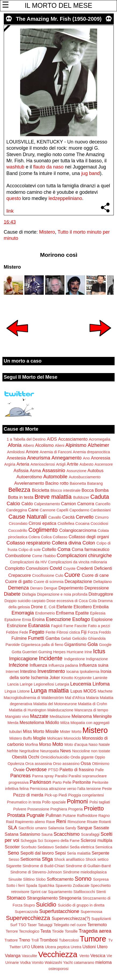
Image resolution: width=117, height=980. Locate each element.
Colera (34, 537)
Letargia (62, 684)
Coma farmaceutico (90, 549)
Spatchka (46, 886)
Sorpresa (101, 879)
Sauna (47, 834)
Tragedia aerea (95, 931)
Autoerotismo (29, 477)
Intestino (28, 671)
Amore (32, 452)
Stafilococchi (84, 892)
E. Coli (50, 607)
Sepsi (61, 853)
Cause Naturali (28, 517)
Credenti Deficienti (94, 568)
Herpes (59, 652)
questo (14, 198)
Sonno (83, 879)
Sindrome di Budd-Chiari (44, 866)
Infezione (18, 665)
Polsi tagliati (100, 802)
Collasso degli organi (89, 537)
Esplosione (102, 619)
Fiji (84, 632)
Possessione (38, 809)
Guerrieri (30, 652)
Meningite (103, 716)
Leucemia (81, 684)
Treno (24, 940)
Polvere (20, 809)
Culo (59, 575)
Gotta (17, 652)
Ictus (99, 651)
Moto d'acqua (76, 744)
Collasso (60, 537)
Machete (105, 691)
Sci (41, 841)
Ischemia (40, 677)
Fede (24, 632)
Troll (35, 940)
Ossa (86, 763)
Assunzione (76, 471)
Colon (89, 543)
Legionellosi (44, 684)
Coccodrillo (18, 531)
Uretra (76, 947)
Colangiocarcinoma (78, 530)
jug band (91, 173)
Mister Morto (71, 732)
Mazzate (39, 716)
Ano (86, 458)
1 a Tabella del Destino (26, 439)
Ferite (51, 632)
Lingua (10, 691)
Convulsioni (37, 568)
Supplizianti (101, 919)
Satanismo (30, 834)
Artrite (73, 464)
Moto (58, 744)
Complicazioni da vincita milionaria (78, 562)
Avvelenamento (29, 483)
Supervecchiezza (28, 918)
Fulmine (19, 638)
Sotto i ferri (16, 886)
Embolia (101, 607)
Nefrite (12, 751)
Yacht (68, 963)
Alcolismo (44, 445)
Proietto (94, 808)
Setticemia (31, 859)
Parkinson (41, 782)
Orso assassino (66, 764)
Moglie (39, 738)
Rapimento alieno (30, 822)
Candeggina (17, 510)
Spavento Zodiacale (72, 886)
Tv (110, 940)
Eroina (39, 619)
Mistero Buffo (21, 738)
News (65, 751)
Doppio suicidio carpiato (25, 601)
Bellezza (19, 490)
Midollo (52, 722)
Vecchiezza (58, 954)
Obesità (20, 757)
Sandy (71, 828)
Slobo (41, 879)
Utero (102, 947)
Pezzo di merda (28, 795)
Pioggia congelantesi (86, 795)
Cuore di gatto (19, 581)
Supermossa (91, 912)
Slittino (29, 879)
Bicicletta (41, 490)
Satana (11, 834)
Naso (93, 744)
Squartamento (60, 892)
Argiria (10, 464)
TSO (22, 925)
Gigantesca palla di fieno (42, 645)
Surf (14, 925)
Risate (92, 822)
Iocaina (72, 672)
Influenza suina (94, 665)
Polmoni (77, 801)
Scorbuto (29, 847)
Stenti (101, 892)
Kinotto (67, 678)
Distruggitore (101, 594)
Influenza (38, 665)
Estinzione (17, 626)
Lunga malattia (50, 691)
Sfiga (47, 859)
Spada (32, 886)
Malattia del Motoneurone (55, 704)
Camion (68, 504)
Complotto (15, 568)
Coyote (70, 568)
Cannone (47, 510)
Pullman (53, 815)
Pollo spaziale (54, 802)
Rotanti (105, 822)
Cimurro (102, 517)
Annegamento (67, 458)
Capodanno (79, 510)
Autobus (95, 470)
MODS (90, 691)
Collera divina (66, 543)
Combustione (18, 556)
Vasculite (29, 956)
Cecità (68, 517)
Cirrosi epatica (42, 523)
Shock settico (97, 859)
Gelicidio (80, 638)
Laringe (26, 684)
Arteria (23, 464)
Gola (93, 644)
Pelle (67, 782)
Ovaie (19, 770)
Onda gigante (82, 757)
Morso (45, 744)
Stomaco (16, 898)
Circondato (18, 524)
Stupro (29, 905)
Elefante (64, 607)
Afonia (15, 445)
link (10, 211)
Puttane (69, 816)
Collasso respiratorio (28, 543)
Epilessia (98, 613)
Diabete (12, 594)
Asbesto (86, 464)
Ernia (27, 620)
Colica (46, 537)
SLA (12, 828)
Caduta (100, 497)
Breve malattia (53, 497)
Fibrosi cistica (68, 632)
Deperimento (71, 588)
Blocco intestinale (65, 490)
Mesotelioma (32, 722)
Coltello (49, 549)
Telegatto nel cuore (70, 925)
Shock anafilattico (69, 859)
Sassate (101, 828)
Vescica (98, 956)
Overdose (36, 770)
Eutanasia (39, 626)
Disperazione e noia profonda (62, 594)
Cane (33, 510)
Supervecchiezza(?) (71, 918)
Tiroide (58, 931)
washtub (15, 167)
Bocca (88, 490)
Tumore (93, 939)
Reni (61, 821)
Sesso (14, 859)
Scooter (12, 847)
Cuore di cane (95, 575)
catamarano (84, 963)
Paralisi (61, 776)
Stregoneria (70, 898)
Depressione (97, 588)
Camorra (86, 504)
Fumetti (36, 638)
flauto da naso (48, 167)
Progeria (75, 809)
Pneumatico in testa (24, 802)
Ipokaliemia (89, 672)
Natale (104, 744)
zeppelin (64, 198)
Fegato (37, 632)
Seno (13, 853)
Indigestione (75, 659)
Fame (69, 626)
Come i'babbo (44, 556)
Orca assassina (39, 764)
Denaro (36, 588)
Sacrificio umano (33, 828)
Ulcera (37, 947)
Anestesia (16, 458)
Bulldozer (81, 497)
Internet (12, 672)
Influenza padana (63, 665)
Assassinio (54, 470)
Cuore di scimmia (49, 582)
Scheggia (29, 841)
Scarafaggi (90, 834)
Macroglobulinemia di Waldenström (34, 698)
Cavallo (55, 517)
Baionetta (78, 483)
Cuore (72, 575)
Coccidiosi (100, 524)
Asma (35, 470)
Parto (57, 782)
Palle (100, 770)
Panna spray (43, 776)
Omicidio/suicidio (55, 757)
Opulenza (16, 764)
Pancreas (20, 776)
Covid (56, 568)
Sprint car (39, 892)
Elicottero (83, 607)
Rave (51, 822)
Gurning (45, 652)
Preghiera (59, 809)
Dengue (50, 588)
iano (78, 198)
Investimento (51, 671)
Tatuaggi (45, 925)
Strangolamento (42, 898)
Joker (55, 677)
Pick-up (51, 795)
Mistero (47, 232)
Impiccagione (23, 659)
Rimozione (76, 822)
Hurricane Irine (79, 652)
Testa (46, 931)
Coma (64, 549)
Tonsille (71, 931)
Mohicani (55, 738)
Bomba (102, 490)
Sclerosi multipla (97, 840)
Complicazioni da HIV (28, 562)
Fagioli (57, 626)
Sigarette (14, 866)
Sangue (85, 828)
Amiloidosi (16, 452)
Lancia (13, 684)
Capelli (62, 510)
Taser (32, 925)
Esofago (81, 619)
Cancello (103, 504)
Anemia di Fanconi (56, 452)
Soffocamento (60, 879)
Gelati (66, 638)
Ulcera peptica (57, 947)
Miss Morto (34, 731)
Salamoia (56, 828)
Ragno (104, 816)
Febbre (12, 632)
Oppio (100, 757)
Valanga (13, 956)
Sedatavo (46, 847)
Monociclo (72, 738)
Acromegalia (100, 439)
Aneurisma (39, 458)
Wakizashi (53, 963)
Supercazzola (26, 912)
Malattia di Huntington (28, 710)
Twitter (15, 947)
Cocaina (83, 524)
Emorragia (23, 613)
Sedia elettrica (82, 847)
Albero (28, 445)
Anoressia (101, 458)
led (52, 198)
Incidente (51, 658)
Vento (84, 956)
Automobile (55, 477)
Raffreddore (87, 816)
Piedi (63, 795)
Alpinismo (76, 445)
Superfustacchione (59, 911)
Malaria (92, 698)
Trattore (11, 940)
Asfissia (21, 470)
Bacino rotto (57, 483)
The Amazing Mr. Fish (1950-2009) (59, 19)
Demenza (18, 588)
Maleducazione (60, 710)
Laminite (100, 678)
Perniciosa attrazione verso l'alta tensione (65, 789)
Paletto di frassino (77, 770)
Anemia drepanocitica (91, 452)
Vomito (38, 963)
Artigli (61, 464)
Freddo (105, 632)
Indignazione (97, 659)
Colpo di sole (29, 550)
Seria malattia (79, 853)
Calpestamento (47, 504)
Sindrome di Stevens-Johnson (36, 872)
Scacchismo (67, 834)
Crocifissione (43, 575)
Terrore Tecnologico (22, 931)
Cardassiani (101, 510)
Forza (93, 632)
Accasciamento (73, 439)
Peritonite (82, 782)
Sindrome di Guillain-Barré (88, 866)
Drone (37, 607)
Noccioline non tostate (91, 751)
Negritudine (29, 751)
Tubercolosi (69, 940)
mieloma (103, 962)
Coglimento (43, 530)
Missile (52, 731)
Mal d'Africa (75, 698)
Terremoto (97, 925)
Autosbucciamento (85, 477)
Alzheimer (98, 445)
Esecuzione (58, 619)
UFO (26, 947)
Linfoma (101, 684)
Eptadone (13, 620)
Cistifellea (66, 524)
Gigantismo (75, 644)
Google (105, 645)
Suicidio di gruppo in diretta (81, 905)
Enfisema (65, 613)
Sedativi (62, 847)
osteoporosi (58, 969)
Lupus (76, 691)
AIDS (52, 439)
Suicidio (46, 905)
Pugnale (35, 815)
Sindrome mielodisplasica (85, 872)
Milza (65, 723)
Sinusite (15, 879)
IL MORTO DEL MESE (58, 5)
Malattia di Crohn (92, 704)
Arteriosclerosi (43, 464)
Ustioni (89, 947)
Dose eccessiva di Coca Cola (72, 601)
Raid (10, 822)
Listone (23, 691)
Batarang (95, 483)
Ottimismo (101, 764)
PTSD (53, 770)
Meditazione (60, 716)
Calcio (13, 504)
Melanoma (82, 716)
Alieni (60, 445)
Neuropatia (49, 751)
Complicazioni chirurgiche (84, 556)
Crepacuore (20, 575)
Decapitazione (78, 581)
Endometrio (45, 613)
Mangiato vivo (17, 716)
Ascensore (104, 464)
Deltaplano (103, 582)
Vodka (25, 963)
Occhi (34, 757)
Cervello (85, 517)
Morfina (31, 744)
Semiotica (104, 847)
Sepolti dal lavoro (37, 853)
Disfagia (29, 594)
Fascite (81, 626)
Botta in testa (21, 497)
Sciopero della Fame (62, 841)
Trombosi (49, 940)
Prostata (16, 815)
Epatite (82, 613)
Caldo (27, 504)
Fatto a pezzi (99, 626)
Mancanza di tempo (91, 710)
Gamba (53, 638)
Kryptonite (83, 678)
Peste (107, 789)
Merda (13, 723)
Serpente (101, 853)
